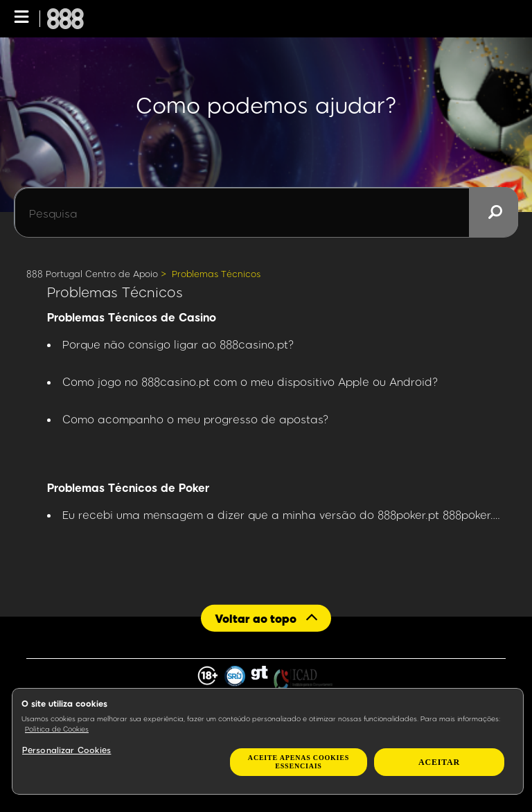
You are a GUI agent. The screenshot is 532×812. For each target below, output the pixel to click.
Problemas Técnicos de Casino (132, 317)
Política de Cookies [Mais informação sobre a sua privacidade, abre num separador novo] (57, 729)
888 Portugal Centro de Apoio (92, 274)
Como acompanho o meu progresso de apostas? (196, 419)
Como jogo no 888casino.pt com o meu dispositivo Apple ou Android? (250, 381)
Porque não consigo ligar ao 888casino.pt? (178, 344)
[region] (268, 741)
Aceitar (439, 762)
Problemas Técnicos (216, 274)
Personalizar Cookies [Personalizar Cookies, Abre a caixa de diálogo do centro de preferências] (66, 750)
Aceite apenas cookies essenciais (299, 762)
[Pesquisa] (266, 213)
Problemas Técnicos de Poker (128, 487)
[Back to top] (266, 618)
